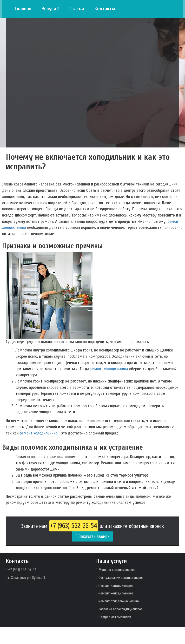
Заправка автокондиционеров (121, 609)
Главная (23, 9)
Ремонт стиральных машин (119, 601)
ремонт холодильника (109, 369)
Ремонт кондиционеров (116, 586)
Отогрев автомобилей (115, 617)
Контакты (105, 9)
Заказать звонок (92, 536)
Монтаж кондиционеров (117, 570)
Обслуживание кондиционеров (121, 578)
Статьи (77, 9)
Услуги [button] (50, 9)
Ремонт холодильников (116, 593)
